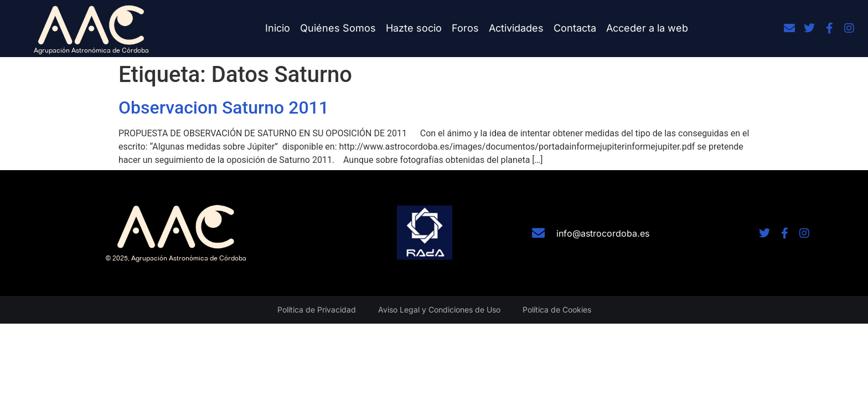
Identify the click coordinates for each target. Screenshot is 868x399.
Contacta (575, 28)
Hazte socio (414, 28)
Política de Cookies (557, 310)
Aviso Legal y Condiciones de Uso (439, 310)
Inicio (278, 28)
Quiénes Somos (338, 28)
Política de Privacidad (317, 310)
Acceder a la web (647, 28)
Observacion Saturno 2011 (224, 108)
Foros (465, 28)
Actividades (516, 28)
